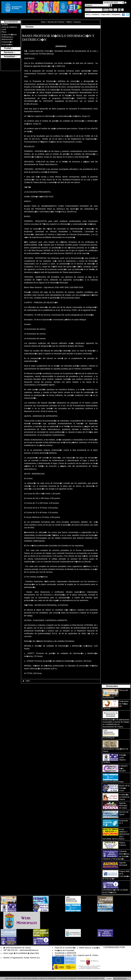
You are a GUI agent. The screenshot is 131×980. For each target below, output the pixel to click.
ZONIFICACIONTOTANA (113, 782)
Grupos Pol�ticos (9, 35)
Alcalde (5, 25)
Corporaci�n (7, 42)
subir (26, 681)
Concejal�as (7, 45)
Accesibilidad (21, 953)
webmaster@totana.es (29, 950)
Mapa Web (34, 953)
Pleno (4, 32)
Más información (120, 978)
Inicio (43, 22)
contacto (95, 15)
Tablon (69, 22)
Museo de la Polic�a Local (124, 788)
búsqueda (116, 15)
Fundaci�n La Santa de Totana (124, 797)
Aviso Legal (8, 953)
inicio (88, 15)
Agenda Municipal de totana (123, 805)
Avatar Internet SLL (32, 958)
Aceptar (109, 978)
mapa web (106, 15)
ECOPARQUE (109, 738)
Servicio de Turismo (56, 22)
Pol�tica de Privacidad (64, 950)
